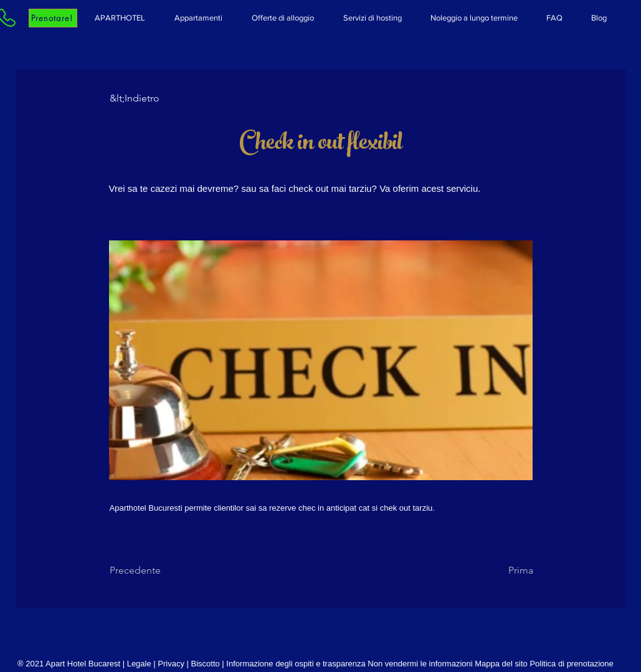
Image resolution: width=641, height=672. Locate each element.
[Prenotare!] (53, 18)
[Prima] (502, 570)
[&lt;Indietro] (151, 98)
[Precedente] (151, 570)
